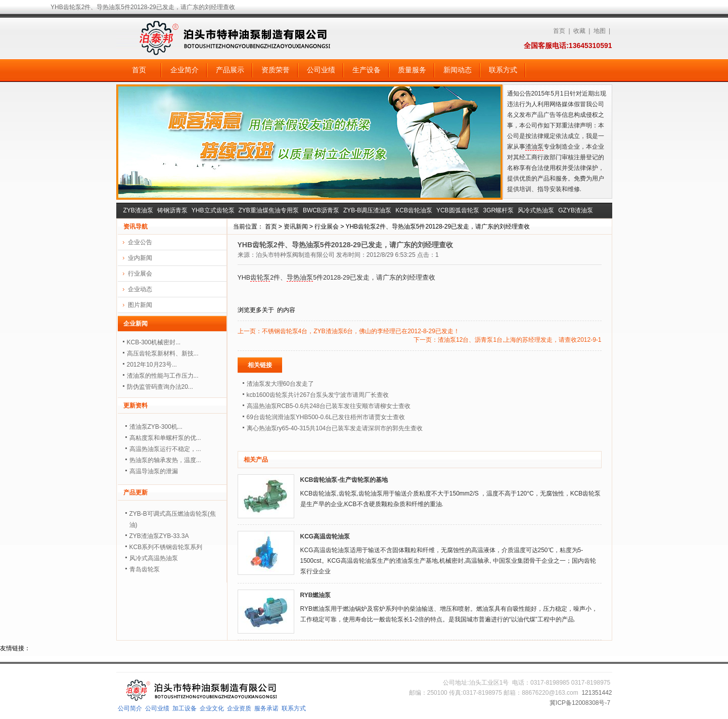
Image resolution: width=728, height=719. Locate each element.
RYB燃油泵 (316, 595)
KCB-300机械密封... (154, 342)
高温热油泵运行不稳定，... (165, 449)
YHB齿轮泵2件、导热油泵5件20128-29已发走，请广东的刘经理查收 (438, 227)
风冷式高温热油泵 (154, 558)
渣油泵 (534, 147)
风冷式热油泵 (536, 210)
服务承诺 (266, 708)
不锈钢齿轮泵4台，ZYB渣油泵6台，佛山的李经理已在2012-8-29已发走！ (361, 331)
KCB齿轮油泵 (414, 210)
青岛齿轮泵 (145, 569)
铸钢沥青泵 (172, 210)
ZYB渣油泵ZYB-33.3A (159, 536)
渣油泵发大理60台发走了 (280, 384)
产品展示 (230, 70)
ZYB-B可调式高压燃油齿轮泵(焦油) (173, 519)
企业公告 (140, 242)
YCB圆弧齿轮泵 (458, 210)
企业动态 (140, 289)
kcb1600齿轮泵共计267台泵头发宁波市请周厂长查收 (318, 395)
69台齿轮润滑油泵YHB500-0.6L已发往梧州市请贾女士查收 (326, 417)
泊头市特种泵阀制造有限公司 (295, 255)
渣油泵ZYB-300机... (156, 427)
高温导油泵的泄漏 (154, 471)
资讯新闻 (296, 227)
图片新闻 (140, 305)
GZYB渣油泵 (576, 210)
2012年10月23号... (152, 365)
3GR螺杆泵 (499, 210)
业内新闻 (140, 258)
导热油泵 (300, 278)
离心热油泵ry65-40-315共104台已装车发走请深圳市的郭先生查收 (335, 428)
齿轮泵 (260, 278)
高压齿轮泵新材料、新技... (163, 353)
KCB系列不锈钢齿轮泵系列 (166, 547)
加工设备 (185, 708)
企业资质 (239, 708)
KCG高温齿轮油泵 (325, 536)
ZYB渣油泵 (138, 210)
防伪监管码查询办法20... (160, 387)
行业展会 (327, 227)
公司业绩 (321, 70)
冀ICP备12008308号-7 (580, 703)
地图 (600, 31)
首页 (559, 31)
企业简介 (185, 70)
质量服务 (412, 70)
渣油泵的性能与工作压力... (163, 376)
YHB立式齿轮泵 (213, 210)
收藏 (579, 31)
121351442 (597, 693)
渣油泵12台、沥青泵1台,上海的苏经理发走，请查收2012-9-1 (519, 340)
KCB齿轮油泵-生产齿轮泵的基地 (344, 480)
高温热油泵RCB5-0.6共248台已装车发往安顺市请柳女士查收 (329, 406)
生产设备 (367, 70)
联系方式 (503, 70)
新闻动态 (458, 70)
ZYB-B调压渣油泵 (367, 210)
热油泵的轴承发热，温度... (165, 460)
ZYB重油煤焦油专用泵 (269, 210)
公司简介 (130, 708)
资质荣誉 (276, 70)
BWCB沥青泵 (321, 210)
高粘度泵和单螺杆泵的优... (165, 438)
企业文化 (212, 708)
